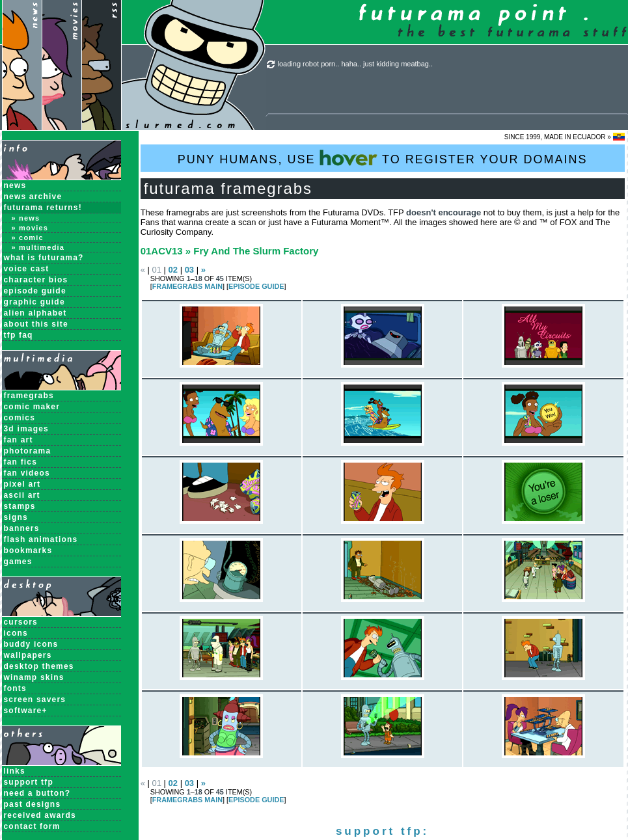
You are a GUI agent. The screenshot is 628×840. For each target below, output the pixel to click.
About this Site (36, 324)
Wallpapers (28, 655)
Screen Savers (35, 699)
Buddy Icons (31, 644)
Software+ (26, 711)
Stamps (20, 506)
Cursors (21, 622)
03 (189, 270)
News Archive (33, 196)
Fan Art (19, 440)
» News (26, 218)
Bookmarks (28, 550)
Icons (16, 633)
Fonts (15, 688)
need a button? (37, 793)
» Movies (30, 228)
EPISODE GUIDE (256, 286)
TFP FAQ (19, 335)
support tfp (29, 782)
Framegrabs (29, 396)
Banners (22, 528)
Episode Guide (35, 291)
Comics (20, 418)
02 (173, 270)
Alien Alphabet (35, 313)
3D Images (27, 429)
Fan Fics (21, 462)
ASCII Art (22, 495)
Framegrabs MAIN (187, 286)
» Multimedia (38, 247)
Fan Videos (27, 473)
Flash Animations (41, 539)
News (15, 185)
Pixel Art (22, 484)
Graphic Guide (34, 302)
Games (18, 562)
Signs (16, 517)
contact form (32, 826)
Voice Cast (27, 269)
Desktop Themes (39, 666)
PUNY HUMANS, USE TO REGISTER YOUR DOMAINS (383, 158)
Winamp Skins (34, 677)
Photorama (28, 451)
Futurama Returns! (43, 208)
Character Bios (36, 280)
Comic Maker (32, 407)
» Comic (28, 237)
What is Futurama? (44, 258)
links (15, 771)
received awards (40, 815)
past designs (33, 804)
